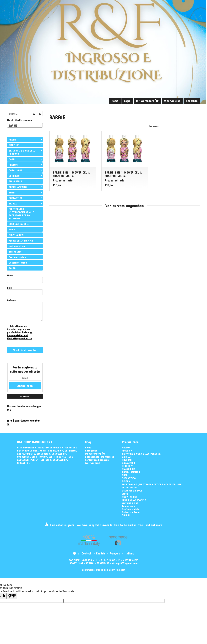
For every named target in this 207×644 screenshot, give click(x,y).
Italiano (129, 553)
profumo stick (17, 246)
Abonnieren (25, 386)
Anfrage (11, 300)
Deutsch (87, 553)
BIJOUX (13, 203)
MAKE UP (14, 145)
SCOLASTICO (16, 198)
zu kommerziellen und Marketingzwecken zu (20, 335)
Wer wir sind (172, 101)
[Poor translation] (12, 596)
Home (115, 101)
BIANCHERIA (15, 181)
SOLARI (13, 268)
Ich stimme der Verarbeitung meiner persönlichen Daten (20, 332)
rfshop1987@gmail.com (125, 563)
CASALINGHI (15, 170)
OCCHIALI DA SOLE (19, 224)
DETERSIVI (14, 176)
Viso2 (12, 229)
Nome (10, 275)
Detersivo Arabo (18, 263)
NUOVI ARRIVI (16, 235)
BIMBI (12, 192)
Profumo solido (17, 257)
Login (127, 101)
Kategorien (91, 450)
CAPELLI (13, 159)
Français (115, 553)
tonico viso (15, 251)
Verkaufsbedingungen (97, 460)
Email (10, 288)
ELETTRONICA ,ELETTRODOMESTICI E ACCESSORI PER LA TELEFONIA (21, 214)
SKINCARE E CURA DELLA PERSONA (22, 152)
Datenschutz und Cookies (100, 457)
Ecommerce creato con (103, 570)
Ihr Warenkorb (147, 101)
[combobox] (174, 126)
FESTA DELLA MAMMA (21, 240)
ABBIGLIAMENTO (18, 187)
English (101, 553)
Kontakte (192, 101)
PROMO (13, 139)
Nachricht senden (25, 350)
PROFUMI (14, 165)
